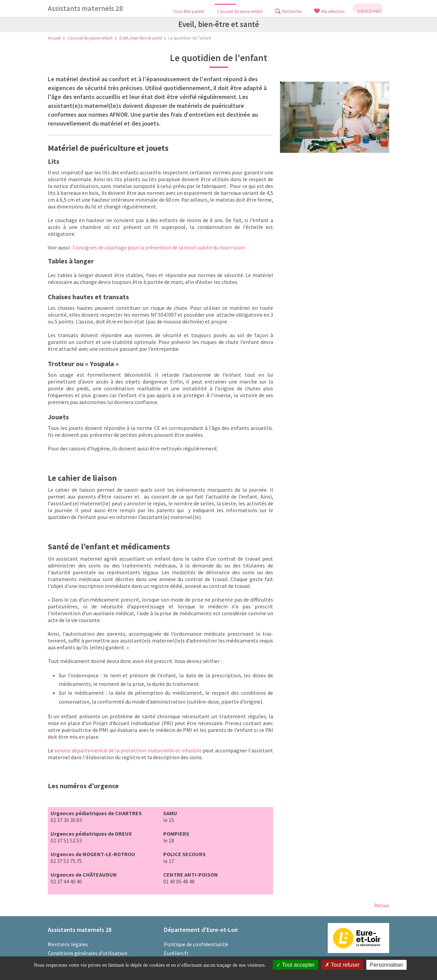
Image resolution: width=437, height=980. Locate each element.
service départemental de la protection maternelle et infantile (128, 750)
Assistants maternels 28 (85, 8)
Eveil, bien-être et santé (141, 38)
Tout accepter (295, 965)
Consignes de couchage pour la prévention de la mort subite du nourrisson (159, 247)
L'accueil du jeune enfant (90, 38)
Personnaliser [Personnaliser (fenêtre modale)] (386, 965)
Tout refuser (342, 965)
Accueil (54, 38)
